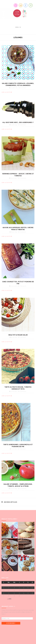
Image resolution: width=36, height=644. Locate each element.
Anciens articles (10, 502)
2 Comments (23, 286)
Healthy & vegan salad (18, 335)
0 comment (23, 88)
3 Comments (23, 178)
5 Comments (23, 391)
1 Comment (23, 125)
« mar (9, 599)
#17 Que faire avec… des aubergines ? (18, 122)
